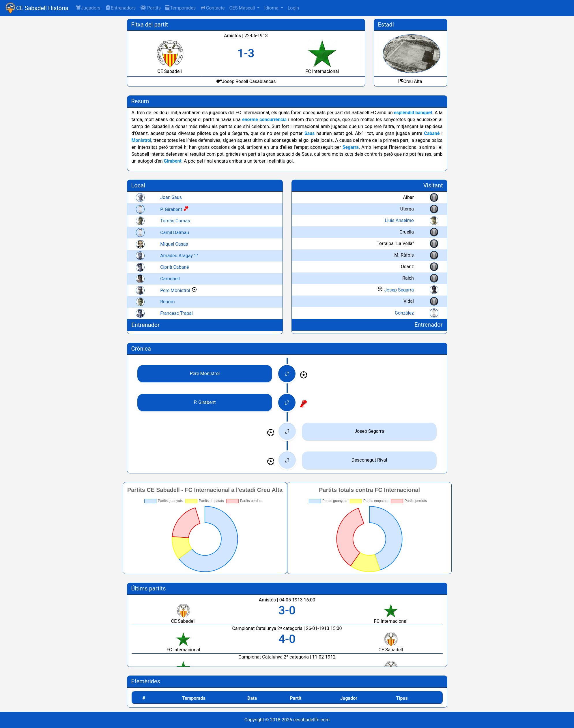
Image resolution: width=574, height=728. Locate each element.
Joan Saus (171, 197)
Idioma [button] (272, 8)
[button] (150, 8)
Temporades (181, 8)
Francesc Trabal (177, 313)
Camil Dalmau (175, 233)
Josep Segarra (399, 290)
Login (293, 8)
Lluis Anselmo (399, 220)
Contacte (212, 8)
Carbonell (170, 279)
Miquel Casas (174, 244)
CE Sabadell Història (42, 8)
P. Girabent (171, 209)
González (404, 313)
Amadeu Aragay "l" (179, 256)
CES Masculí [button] (243, 8)
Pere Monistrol (175, 290)
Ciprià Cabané (175, 267)
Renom (168, 302)
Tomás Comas (175, 221)
